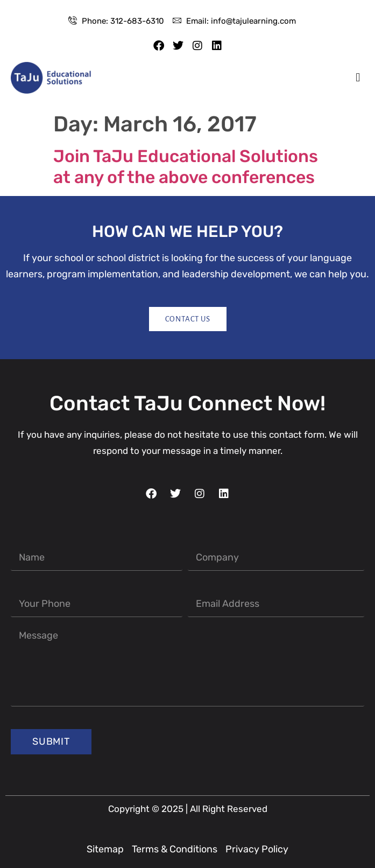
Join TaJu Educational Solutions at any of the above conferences (186, 166)
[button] (358, 78)
